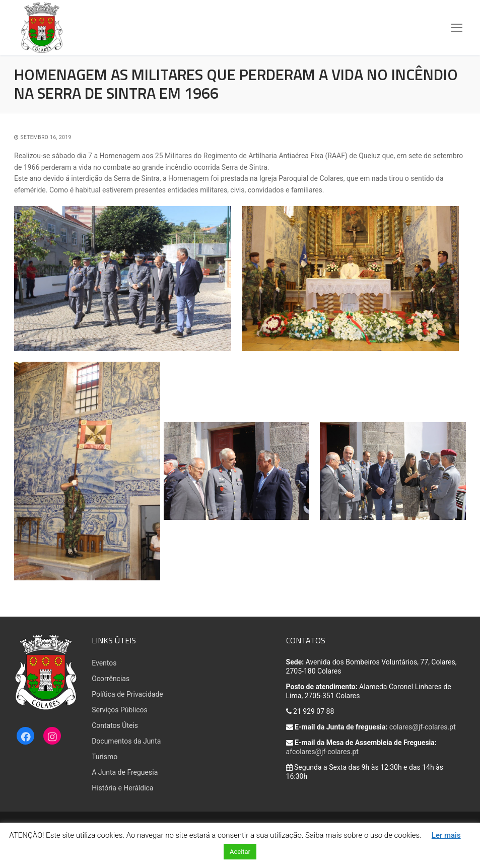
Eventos (104, 663)
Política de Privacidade (127, 694)
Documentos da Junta (126, 741)
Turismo (105, 757)
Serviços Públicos (120, 710)
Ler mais (446, 835)
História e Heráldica (122, 788)
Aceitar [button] (240, 852)
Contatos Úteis (115, 725)
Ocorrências (111, 679)
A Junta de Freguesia (125, 772)
